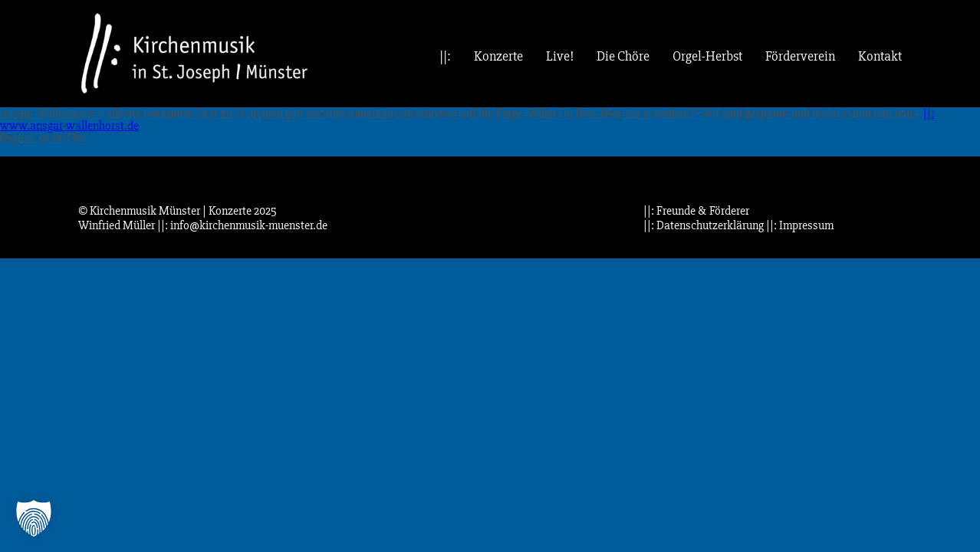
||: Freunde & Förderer (696, 211)
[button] (34, 518)
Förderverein (800, 56)
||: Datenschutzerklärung (704, 225)
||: (445, 56)
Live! (560, 56)
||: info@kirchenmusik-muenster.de (242, 225)
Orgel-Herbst (707, 56)
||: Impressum (800, 225)
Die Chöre (623, 56)
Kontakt (880, 56)
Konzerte (498, 56)
